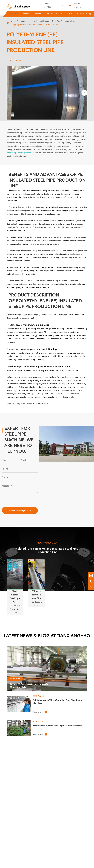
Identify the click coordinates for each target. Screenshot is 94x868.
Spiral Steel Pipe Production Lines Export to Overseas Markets (29, 686)
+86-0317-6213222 (48, 5)
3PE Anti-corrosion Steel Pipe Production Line (36, 598)
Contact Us (82, 14)
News (71, 14)
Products (14, 14)
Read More (40, 712)
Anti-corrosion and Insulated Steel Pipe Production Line (51, 21)
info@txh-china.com (77, 5)
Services (37, 14)
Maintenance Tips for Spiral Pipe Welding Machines (57, 726)
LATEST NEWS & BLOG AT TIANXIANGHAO (47, 636)
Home (13, 21)
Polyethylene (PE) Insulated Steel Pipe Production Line (35, 25)
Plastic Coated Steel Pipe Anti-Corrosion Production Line (15, 602)
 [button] (84, 93)
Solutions (49, 14)
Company (26, 14)
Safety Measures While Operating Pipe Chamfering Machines (57, 702)
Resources (61, 14)
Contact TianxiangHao (20, 510)
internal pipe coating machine (20, 153)
